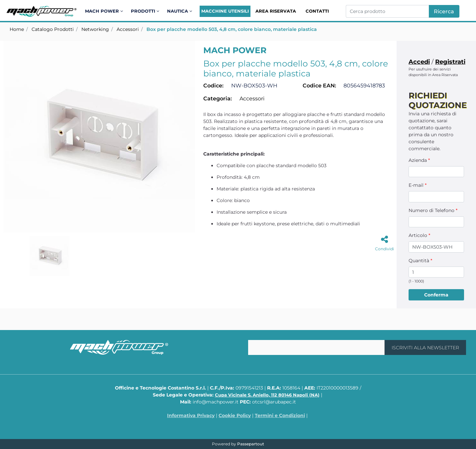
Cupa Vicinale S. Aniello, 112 (267, 395)
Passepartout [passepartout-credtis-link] (251, 444)
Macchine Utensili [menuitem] (225, 11)
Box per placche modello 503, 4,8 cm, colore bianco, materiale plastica (232, 29)
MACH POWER (235, 50)
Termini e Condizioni (280, 415)
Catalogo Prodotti (53, 29)
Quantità (420, 261)
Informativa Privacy (191, 415)
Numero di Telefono (433, 210)
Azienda (419, 160)
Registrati (450, 62)
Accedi (419, 62)
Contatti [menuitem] (317, 11)
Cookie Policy (235, 415)
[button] (444, 11)
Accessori (128, 29)
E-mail (418, 185)
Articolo (419, 235)
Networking (95, 29)
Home (17, 29)
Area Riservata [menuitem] (276, 11)
